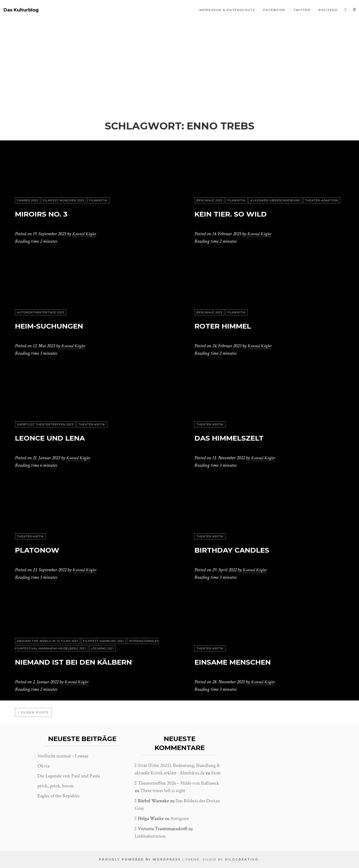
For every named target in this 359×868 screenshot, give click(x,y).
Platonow (47, 549)
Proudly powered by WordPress (140, 859)
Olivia (44, 766)
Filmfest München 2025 (64, 200)
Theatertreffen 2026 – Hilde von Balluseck (179, 783)
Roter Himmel (235, 325)
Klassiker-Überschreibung (275, 200)
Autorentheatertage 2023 (41, 312)
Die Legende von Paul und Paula (69, 776)
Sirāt (216, 773)
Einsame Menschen (250, 661)
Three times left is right (163, 791)
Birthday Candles (248, 549)
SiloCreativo (242, 859)
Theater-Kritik (92, 424)
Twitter (302, 10)
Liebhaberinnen (150, 836)
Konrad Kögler (86, 234)
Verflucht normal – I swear (63, 756)
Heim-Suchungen (64, 325)
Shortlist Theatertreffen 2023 (45, 424)
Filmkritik (98, 200)
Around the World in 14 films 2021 (47, 627)
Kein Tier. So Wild (246, 213)
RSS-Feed (328, 10)
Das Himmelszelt (244, 437)
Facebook (274, 10)
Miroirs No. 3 (52, 213)
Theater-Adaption (322, 200)
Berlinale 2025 (209, 200)
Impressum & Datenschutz (227, 10)
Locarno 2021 (102, 635)
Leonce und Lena (65, 437)
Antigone (179, 818)
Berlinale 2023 (209, 312)
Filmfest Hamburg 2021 (103, 627)
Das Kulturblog (21, 10)
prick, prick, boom (56, 786)
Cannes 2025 (28, 200)
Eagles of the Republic (59, 796)
